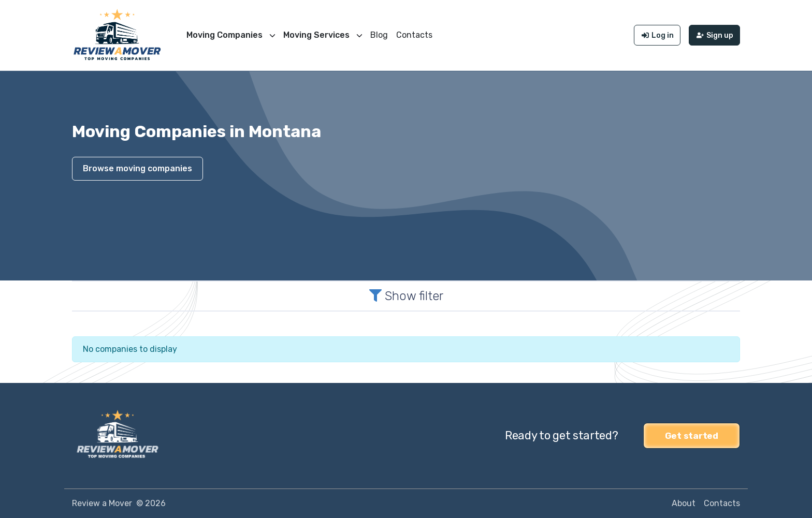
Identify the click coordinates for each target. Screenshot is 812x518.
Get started (692, 436)
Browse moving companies (137, 168)
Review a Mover (102, 503)
